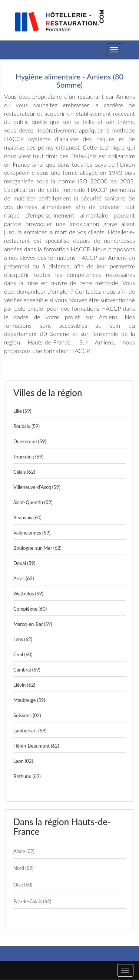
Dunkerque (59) (30, 441)
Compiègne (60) (30, 609)
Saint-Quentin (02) (33, 502)
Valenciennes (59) (32, 533)
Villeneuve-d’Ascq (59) (37, 487)
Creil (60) (23, 654)
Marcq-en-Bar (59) (33, 624)
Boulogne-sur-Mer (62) (37, 548)
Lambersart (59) (30, 731)
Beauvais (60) (27, 517)
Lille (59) (22, 411)
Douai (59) (24, 563)
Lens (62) (23, 639)
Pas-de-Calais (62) (32, 901)
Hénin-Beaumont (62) (36, 746)
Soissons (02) (27, 715)
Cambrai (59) (27, 670)
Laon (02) (23, 761)
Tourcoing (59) (28, 457)
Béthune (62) (27, 776)
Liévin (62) (24, 685)
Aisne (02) (24, 851)
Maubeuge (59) (29, 700)
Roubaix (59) (27, 426)
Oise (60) (23, 885)
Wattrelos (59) (28, 594)
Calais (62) (24, 472)
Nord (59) (23, 868)
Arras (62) (24, 578)
